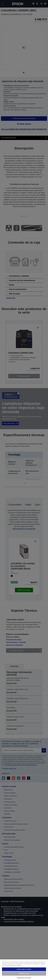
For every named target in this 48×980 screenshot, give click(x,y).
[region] (24, 970)
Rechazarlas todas (24, 973)
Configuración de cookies (24, 978)
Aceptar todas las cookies (24, 969)
